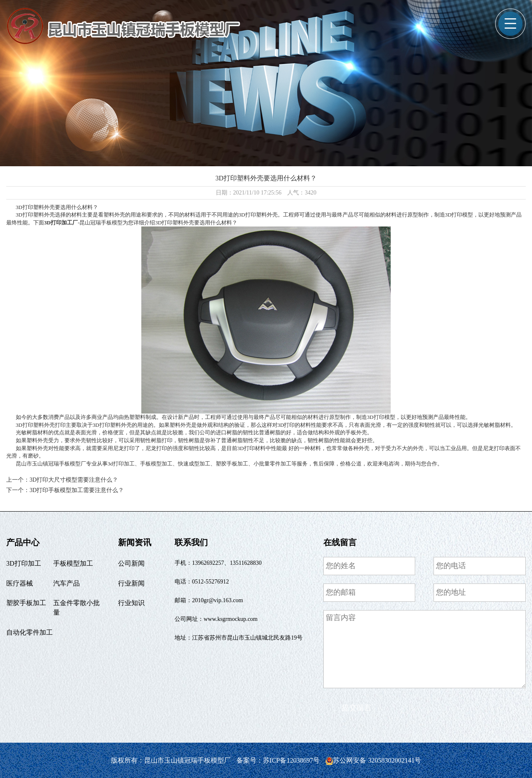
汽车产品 (66, 583)
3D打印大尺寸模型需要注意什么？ (74, 480)
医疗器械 (20, 583)
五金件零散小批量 (76, 608)
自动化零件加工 (30, 632)
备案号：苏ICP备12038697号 (279, 760)
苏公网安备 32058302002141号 (373, 760)
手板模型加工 (73, 563)
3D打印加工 (24, 563)
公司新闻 (131, 563)
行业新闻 (131, 583)
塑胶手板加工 (26, 603)
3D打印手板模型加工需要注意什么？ (77, 490)
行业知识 (131, 603)
